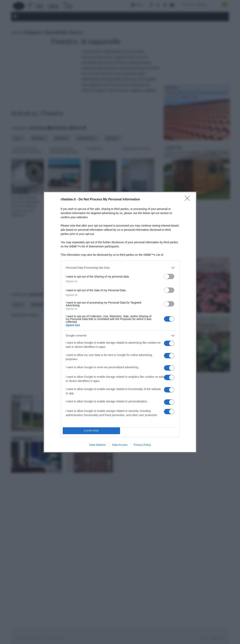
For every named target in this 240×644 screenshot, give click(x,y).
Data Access (120, 445)
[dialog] (120, 322)
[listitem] (120, 268)
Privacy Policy (142, 445)
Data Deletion (98, 445)
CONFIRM (91, 430)
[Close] (189, 199)
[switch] (169, 276)
